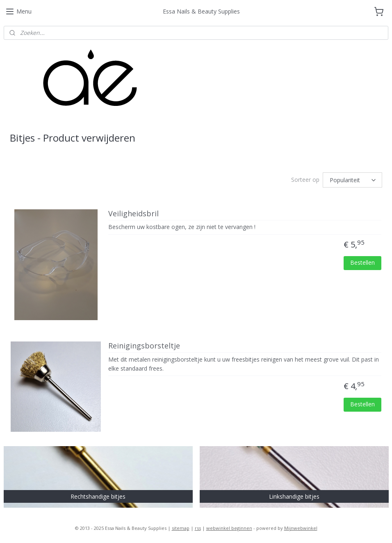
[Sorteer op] (352, 180)
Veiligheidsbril (133, 214)
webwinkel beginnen (229, 528)
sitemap (181, 528)
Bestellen (362, 262)
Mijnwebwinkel (301, 528)
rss (198, 528)
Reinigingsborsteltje (144, 346)
